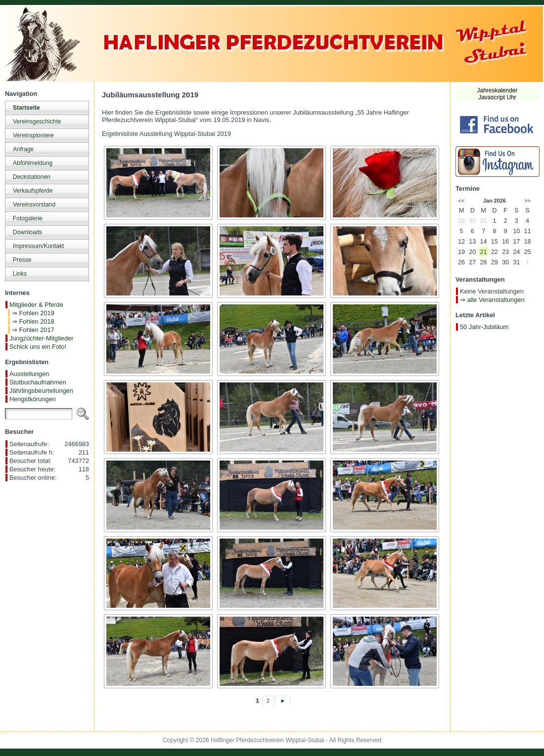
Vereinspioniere (33, 135)
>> (527, 201)
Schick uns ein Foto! (38, 347)
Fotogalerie (28, 218)
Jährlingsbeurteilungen (41, 391)
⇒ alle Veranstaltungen (492, 300)
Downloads (27, 232)
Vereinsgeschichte (37, 122)
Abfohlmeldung (33, 163)
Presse (22, 260)
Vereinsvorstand (34, 205)
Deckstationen (32, 177)
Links (20, 274)
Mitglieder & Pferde (36, 305)
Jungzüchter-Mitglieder (41, 338)
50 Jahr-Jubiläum (484, 327)
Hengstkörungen (33, 399)
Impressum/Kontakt (38, 246)
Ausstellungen (29, 374)
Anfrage (23, 149)
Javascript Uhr (497, 97)
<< (462, 201)
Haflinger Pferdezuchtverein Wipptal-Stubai (268, 740)
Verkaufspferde (33, 191)
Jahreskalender (497, 90)
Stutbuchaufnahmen (38, 382)
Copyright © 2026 (187, 740)
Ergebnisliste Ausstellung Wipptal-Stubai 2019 (166, 134)
